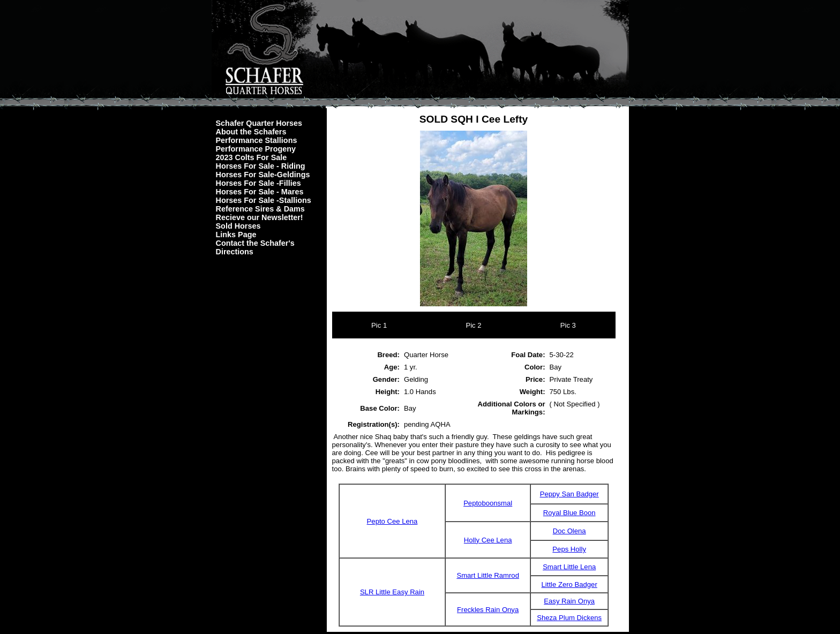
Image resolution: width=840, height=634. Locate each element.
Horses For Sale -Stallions (264, 200)
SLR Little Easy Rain (392, 592)
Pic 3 (568, 325)
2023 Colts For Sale (252, 157)
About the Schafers (251, 132)
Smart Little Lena (569, 567)
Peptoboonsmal (488, 503)
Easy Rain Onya (569, 601)
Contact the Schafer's (255, 243)
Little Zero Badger (569, 584)
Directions (235, 252)
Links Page (236, 235)
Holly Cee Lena (488, 540)
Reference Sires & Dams (260, 209)
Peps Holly (569, 549)
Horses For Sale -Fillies (258, 183)
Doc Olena (569, 531)
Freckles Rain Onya (488, 610)
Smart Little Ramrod (488, 575)
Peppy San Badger (569, 494)
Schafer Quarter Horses (259, 123)
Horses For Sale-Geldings (263, 175)
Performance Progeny (256, 149)
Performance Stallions (257, 140)
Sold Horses (238, 226)
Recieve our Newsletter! (260, 217)
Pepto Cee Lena (392, 521)
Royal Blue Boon (569, 513)
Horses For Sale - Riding (261, 166)
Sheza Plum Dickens (569, 618)
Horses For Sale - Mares (260, 192)
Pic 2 (473, 325)
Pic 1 (379, 325)
